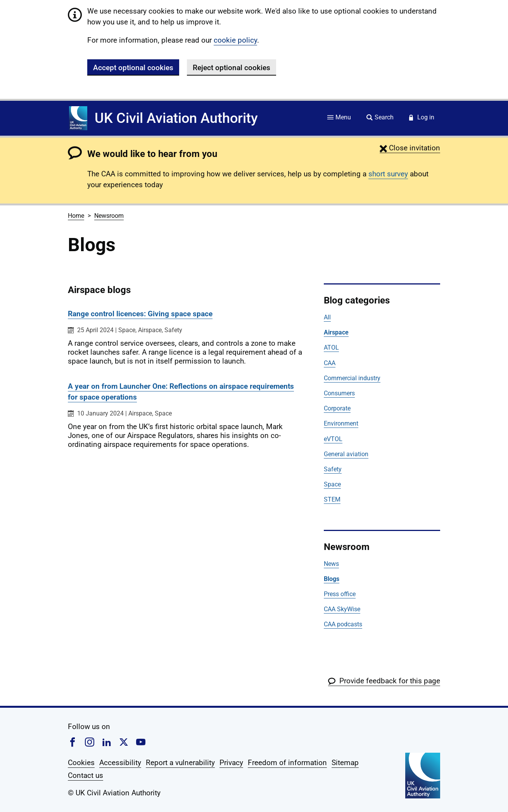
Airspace (336, 332)
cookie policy (235, 40)
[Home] (78, 118)
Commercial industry (352, 378)
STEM (332, 499)
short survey (388, 174)
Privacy (231, 763)
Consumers (339, 393)
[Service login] (422, 118)
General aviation (346, 454)
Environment (341, 423)
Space (332, 484)
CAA (330, 363)
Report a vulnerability (180, 763)
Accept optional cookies (133, 68)
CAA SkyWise (342, 609)
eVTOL (333, 439)
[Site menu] (339, 118)
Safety (333, 469)
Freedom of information (287, 763)
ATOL (331, 347)
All (327, 317)
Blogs (332, 579)
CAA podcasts (343, 624)
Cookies (81, 763)
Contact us (86, 775)
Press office (340, 594)
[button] (410, 148)
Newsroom (109, 216)
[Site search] (380, 118)
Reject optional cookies (232, 68)
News (331, 564)
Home (76, 216)
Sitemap (345, 763)
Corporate (337, 408)
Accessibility (120, 763)
